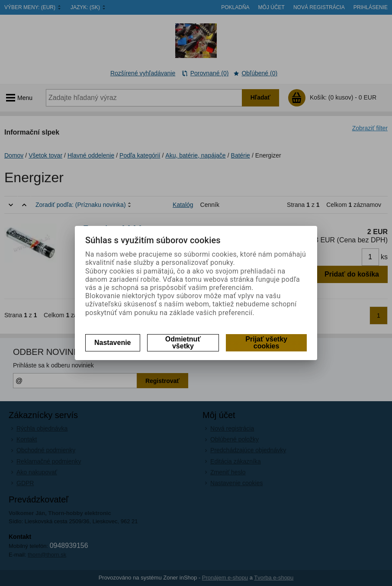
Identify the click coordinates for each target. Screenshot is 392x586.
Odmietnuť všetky (183, 343)
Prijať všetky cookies (266, 343)
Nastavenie (113, 343)
